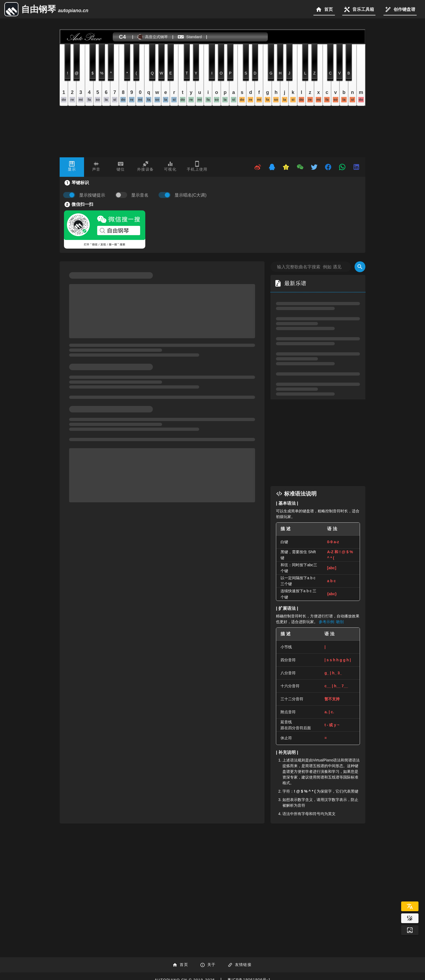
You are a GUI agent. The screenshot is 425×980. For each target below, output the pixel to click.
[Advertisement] (318, 443)
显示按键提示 (92, 195)
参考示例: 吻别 (331, 622)
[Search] (360, 267)
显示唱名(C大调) (191, 195)
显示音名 (140, 195)
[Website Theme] (410, 918)
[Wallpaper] (410, 930)
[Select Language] (410, 906)
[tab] (72, 167)
